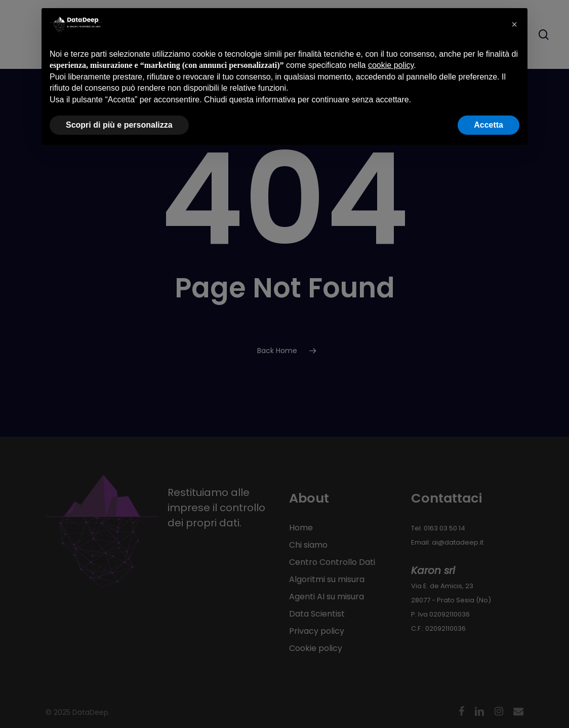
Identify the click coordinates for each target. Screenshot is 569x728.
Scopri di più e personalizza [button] (119, 125)
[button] (514, 24)
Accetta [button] (489, 125)
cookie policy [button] (391, 65)
